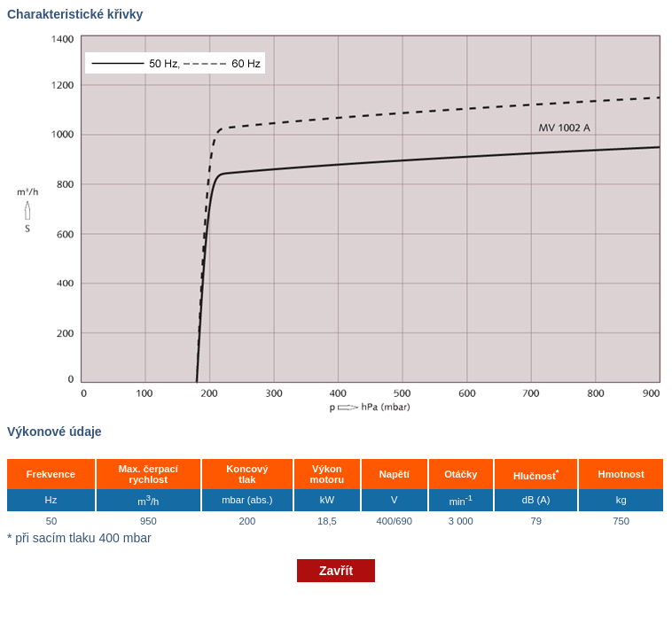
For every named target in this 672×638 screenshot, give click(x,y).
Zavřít (336, 571)
